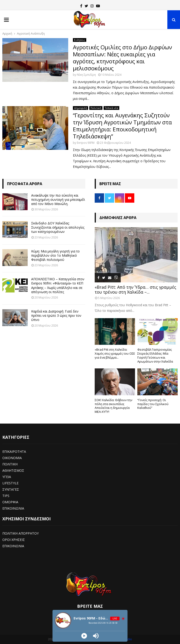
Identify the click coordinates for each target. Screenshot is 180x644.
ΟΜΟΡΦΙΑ (10, 502)
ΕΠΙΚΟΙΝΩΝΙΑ (13, 508)
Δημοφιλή (81, 108)
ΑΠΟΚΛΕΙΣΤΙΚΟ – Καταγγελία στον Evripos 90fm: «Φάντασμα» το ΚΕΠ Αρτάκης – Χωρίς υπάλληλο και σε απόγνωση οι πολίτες (58, 285)
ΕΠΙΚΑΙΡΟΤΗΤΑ (14, 452)
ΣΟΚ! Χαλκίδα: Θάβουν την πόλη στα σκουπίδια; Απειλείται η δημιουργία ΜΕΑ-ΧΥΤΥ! (113, 406)
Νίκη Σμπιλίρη (86, 75)
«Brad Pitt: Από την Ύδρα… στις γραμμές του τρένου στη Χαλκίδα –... (135, 290)
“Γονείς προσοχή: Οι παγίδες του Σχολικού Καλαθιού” (153, 404)
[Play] (84, 636)
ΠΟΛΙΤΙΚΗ (10, 464)
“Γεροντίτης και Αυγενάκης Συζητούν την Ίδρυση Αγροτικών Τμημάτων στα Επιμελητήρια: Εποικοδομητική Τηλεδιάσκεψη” (122, 126)
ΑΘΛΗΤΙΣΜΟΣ (13, 470)
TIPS (6, 496)
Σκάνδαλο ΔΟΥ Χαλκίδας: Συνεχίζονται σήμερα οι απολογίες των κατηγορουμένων (58, 227)
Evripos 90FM (86, 143)
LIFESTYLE (10, 483)
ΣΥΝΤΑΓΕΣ (11, 489)
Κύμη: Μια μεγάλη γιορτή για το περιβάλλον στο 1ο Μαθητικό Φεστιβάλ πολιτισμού (55, 255)
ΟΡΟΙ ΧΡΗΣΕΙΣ (14, 540)
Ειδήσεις (80, 40)
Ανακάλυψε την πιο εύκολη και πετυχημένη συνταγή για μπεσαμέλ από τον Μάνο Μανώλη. (58, 200)
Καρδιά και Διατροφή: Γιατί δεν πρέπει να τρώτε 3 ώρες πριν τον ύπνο (56, 315)
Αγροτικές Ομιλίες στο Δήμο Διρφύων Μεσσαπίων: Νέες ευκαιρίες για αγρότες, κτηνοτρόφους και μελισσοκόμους (122, 58)
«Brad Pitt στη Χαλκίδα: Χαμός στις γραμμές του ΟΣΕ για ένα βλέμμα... (115, 353)
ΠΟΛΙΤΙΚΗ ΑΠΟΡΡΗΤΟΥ (21, 533)
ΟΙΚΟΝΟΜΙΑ (12, 458)
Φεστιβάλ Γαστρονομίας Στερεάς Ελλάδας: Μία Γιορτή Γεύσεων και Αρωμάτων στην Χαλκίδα (155, 355)
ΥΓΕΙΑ (7, 477)
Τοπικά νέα (111, 108)
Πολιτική (96, 108)
